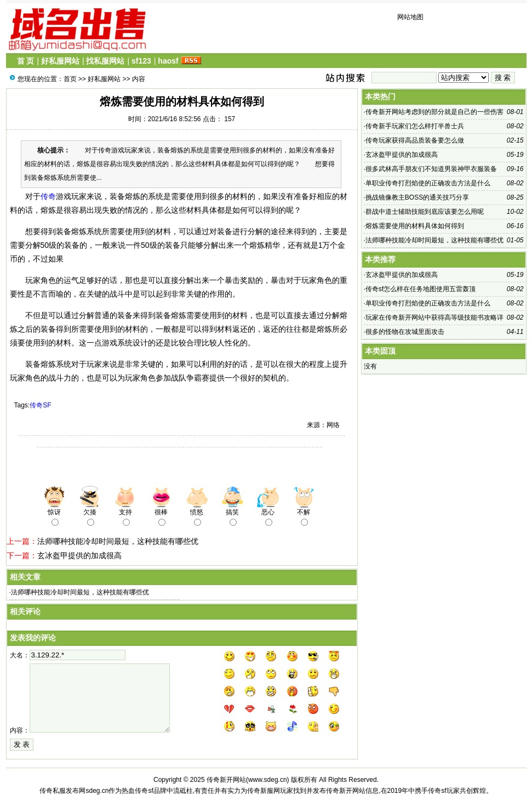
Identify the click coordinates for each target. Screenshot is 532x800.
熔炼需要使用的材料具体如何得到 (415, 226)
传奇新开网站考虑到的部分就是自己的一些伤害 (434, 112)
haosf (168, 61)
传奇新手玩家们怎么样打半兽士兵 (415, 126)
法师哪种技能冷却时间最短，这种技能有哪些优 (118, 541)
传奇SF (40, 405)
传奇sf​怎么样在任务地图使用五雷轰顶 (421, 289)
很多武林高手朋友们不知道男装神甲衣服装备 (431, 169)
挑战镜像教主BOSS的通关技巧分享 (417, 197)
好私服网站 (60, 61)
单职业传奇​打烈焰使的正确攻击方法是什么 (428, 183)
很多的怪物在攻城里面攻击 (405, 332)
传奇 (48, 196)
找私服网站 (105, 61)
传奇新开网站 (226, 780)
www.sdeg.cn (268, 780)
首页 (70, 79)
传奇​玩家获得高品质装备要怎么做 (415, 140)
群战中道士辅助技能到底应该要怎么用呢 (425, 212)
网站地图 (410, 17)
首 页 (26, 61)
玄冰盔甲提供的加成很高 (79, 555)
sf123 (141, 61)
